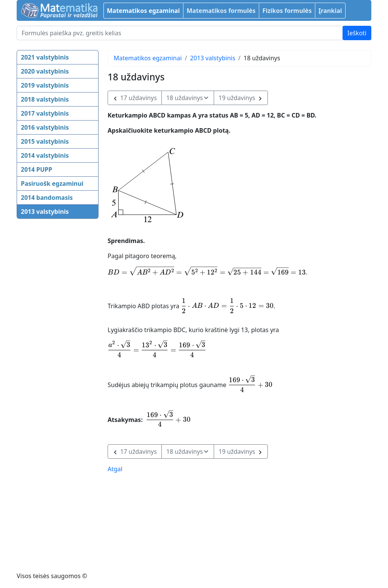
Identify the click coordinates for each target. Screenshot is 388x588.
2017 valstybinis (45, 113)
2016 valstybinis (45, 127)
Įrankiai (330, 11)
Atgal (115, 469)
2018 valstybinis (45, 99)
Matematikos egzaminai (143, 11)
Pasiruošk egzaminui (52, 183)
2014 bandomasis (47, 198)
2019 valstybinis (45, 85)
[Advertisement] (47, 342)
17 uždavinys (135, 98)
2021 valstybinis (45, 57)
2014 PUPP (37, 169)
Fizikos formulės (287, 11)
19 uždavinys (241, 98)
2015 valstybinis (45, 141)
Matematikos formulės (221, 11)
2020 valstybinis (45, 71)
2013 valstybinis (45, 212)
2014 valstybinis (45, 155)
